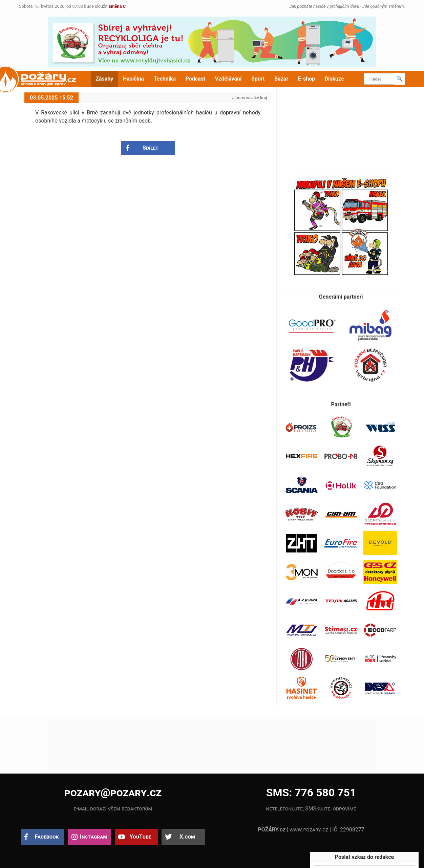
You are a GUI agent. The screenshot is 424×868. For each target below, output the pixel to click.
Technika (165, 79)
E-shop (307, 79)
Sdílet (151, 148)
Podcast (196, 79)
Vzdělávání (228, 79)
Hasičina (133, 79)
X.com (187, 837)
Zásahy (104, 79)
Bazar (281, 79)
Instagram (93, 837)
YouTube (141, 837)
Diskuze (334, 79)
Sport (258, 79)
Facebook (47, 837)
